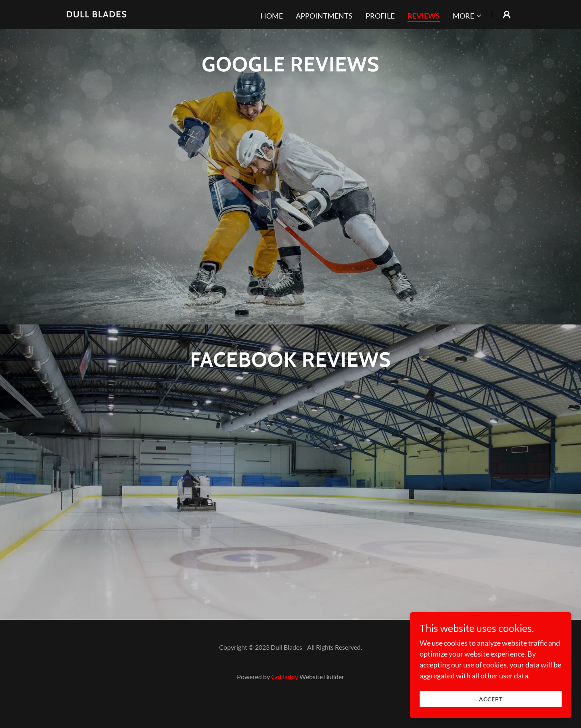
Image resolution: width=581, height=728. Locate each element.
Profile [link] (380, 16)
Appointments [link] (324, 16)
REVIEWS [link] (424, 16)
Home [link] (272, 16)
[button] (467, 16)
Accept (491, 699)
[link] (97, 15)
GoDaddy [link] (285, 700)
